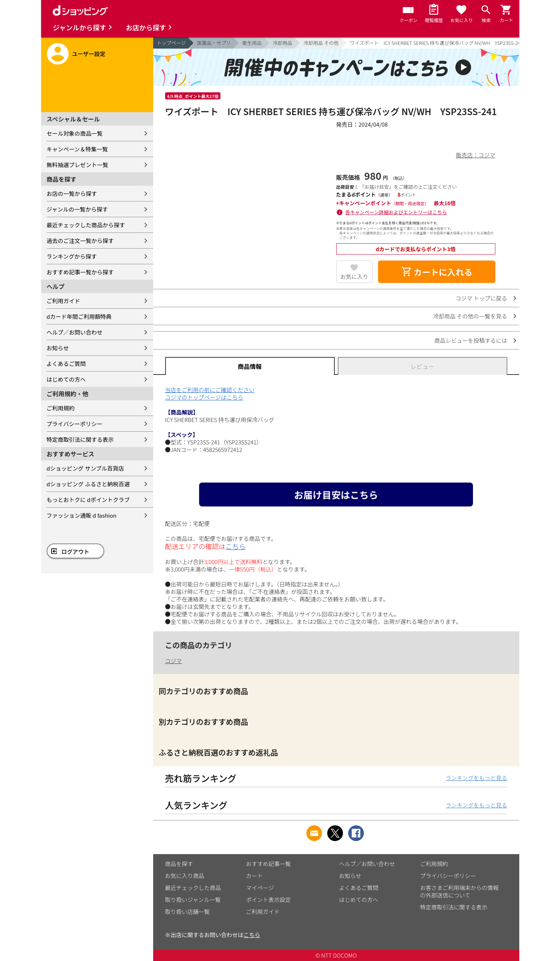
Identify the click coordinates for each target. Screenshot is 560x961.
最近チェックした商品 (193, 888)
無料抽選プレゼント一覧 (78, 165)
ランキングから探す (72, 256)
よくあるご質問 (66, 364)
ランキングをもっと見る (477, 778)
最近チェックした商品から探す (86, 225)
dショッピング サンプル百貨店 (85, 468)
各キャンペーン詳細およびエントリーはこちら (396, 212)
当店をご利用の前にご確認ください (210, 390)
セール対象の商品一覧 (75, 133)
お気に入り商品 (185, 876)
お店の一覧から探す (72, 193)
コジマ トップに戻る (481, 298)
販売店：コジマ (475, 155)
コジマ (174, 661)
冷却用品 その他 (321, 43)
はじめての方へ (66, 379)
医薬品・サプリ (214, 43)
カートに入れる (437, 272)
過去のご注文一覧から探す (80, 241)
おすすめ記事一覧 (269, 864)
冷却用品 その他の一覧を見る (470, 316)
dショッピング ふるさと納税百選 (88, 484)
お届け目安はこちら (336, 495)
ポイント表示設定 (269, 900)
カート (255, 876)
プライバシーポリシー (75, 424)
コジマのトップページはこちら (204, 397)
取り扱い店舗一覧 (188, 911)
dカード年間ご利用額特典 (79, 316)
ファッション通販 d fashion (82, 515)
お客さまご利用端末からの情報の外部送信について (460, 891)
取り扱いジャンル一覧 (193, 900)
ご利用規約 (61, 408)
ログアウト (75, 552)
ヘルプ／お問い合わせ (75, 332)
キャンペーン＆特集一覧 (77, 149)
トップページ (171, 43)
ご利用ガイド (64, 301)
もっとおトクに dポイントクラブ (88, 500)
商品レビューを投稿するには (471, 340)
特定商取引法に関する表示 (80, 439)
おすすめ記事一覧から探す (80, 272)
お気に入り (354, 276)
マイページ (260, 888)
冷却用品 (282, 43)
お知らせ (58, 348)
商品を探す (179, 864)
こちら (236, 546)
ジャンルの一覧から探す (77, 209)
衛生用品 (252, 43)
